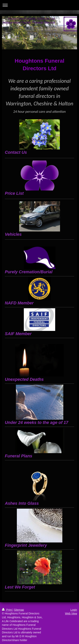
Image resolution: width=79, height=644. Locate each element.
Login (74, 610)
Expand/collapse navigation (39, 5)
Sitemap (19, 610)
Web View (71, 613)
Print (7, 610)
